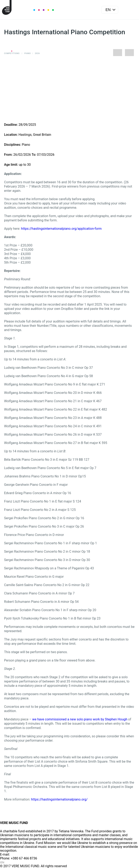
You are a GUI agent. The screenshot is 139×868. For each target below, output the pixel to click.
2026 (37, 53)
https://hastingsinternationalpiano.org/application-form (61, 229)
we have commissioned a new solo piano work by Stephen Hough (80, 719)
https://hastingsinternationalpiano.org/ (59, 799)
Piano (28, 53)
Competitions (12, 53)
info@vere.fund (22, 854)
